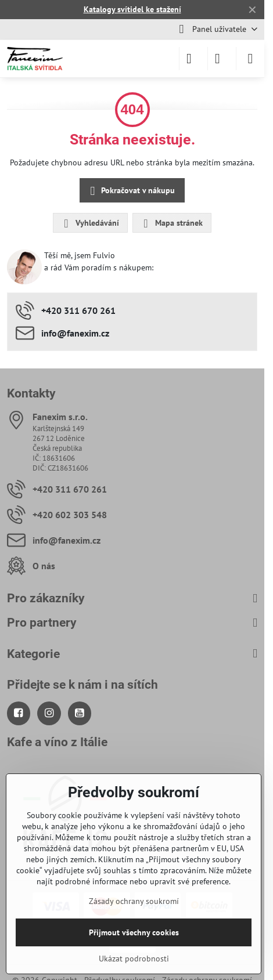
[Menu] (250, 59)
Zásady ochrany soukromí (134, 901)
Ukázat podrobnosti (134, 959)
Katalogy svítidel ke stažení (132, 9)
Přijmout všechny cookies (134, 932)
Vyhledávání (90, 223)
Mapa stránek (171, 223)
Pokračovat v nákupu (131, 191)
